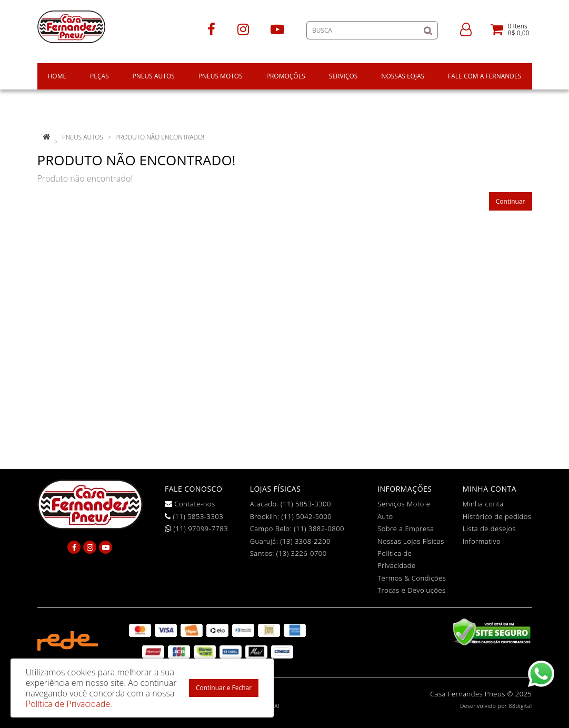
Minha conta (483, 504)
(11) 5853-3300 (306, 504)
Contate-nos (190, 504)
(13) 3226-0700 (302, 553)
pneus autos (83, 137)
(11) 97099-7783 (196, 528)
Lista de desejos (489, 528)
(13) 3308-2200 (305, 541)
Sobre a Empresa (406, 528)
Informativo (482, 541)
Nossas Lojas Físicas (411, 541)
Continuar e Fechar (224, 688)
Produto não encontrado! (160, 137)
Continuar (511, 201)
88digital (521, 706)
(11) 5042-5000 (306, 516)
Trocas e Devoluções (412, 590)
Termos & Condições (412, 578)
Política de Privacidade (68, 704)
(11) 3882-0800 (319, 528)
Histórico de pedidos (497, 516)
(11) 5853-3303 (194, 516)
